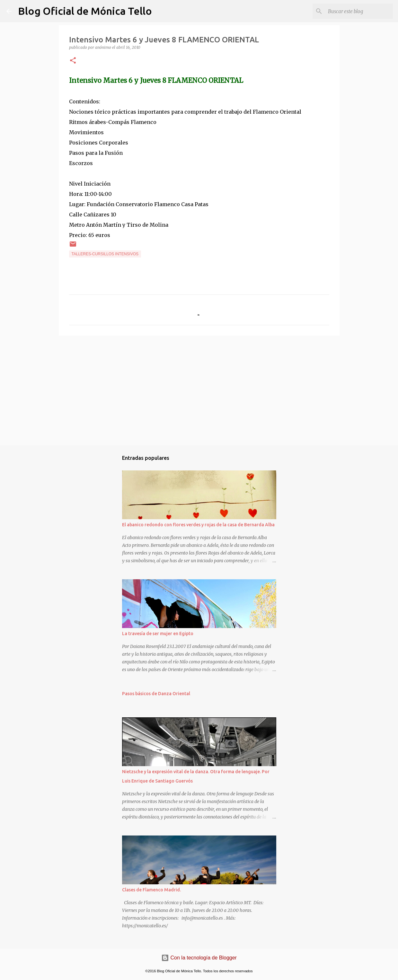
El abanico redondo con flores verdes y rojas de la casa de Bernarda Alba (198, 525)
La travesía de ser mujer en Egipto (158, 634)
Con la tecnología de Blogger (199, 958)
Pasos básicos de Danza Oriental (156, 694)
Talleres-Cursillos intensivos (105, 254)
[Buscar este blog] (359, 11)
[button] (73, 61)
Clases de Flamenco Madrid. (151, 890)
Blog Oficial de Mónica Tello (85, 11)
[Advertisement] (199, 390)
